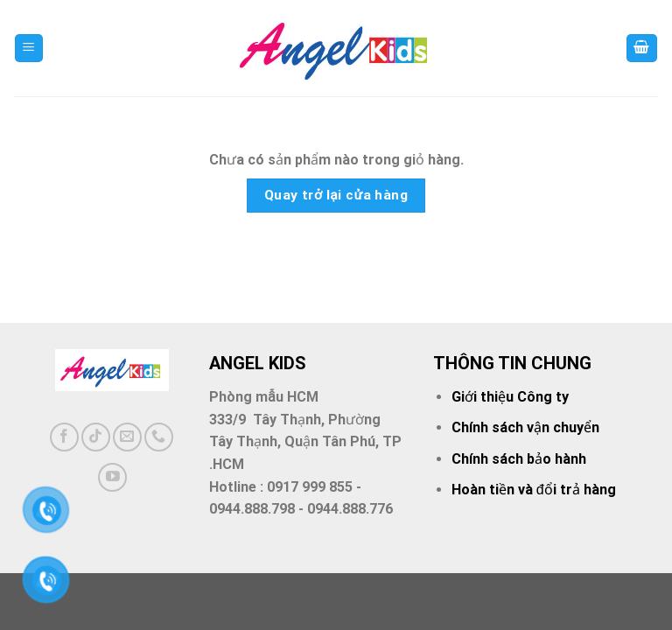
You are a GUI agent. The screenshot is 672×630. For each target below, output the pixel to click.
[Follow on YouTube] (112, 477)
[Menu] (29, 49)
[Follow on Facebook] (64, 437)
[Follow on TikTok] (96, 437)
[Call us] (159, 437)
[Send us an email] (127, 437)
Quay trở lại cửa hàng (336, 195)
